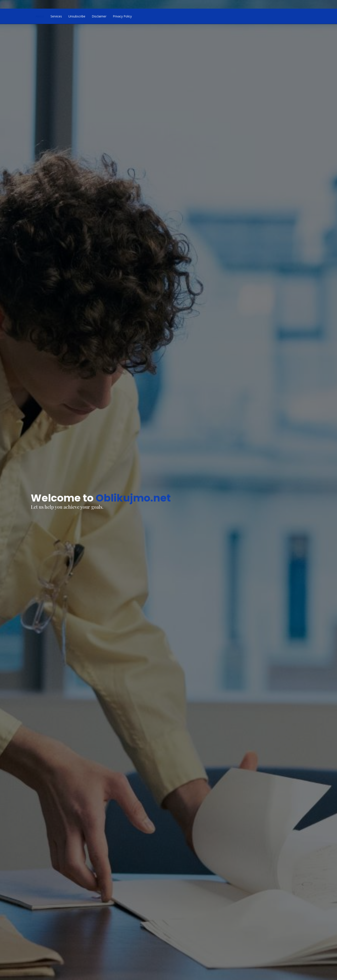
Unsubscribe (77, 16)
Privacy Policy (122, 16)
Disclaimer (99, 16)
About (40, 16)
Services (56, 16)
